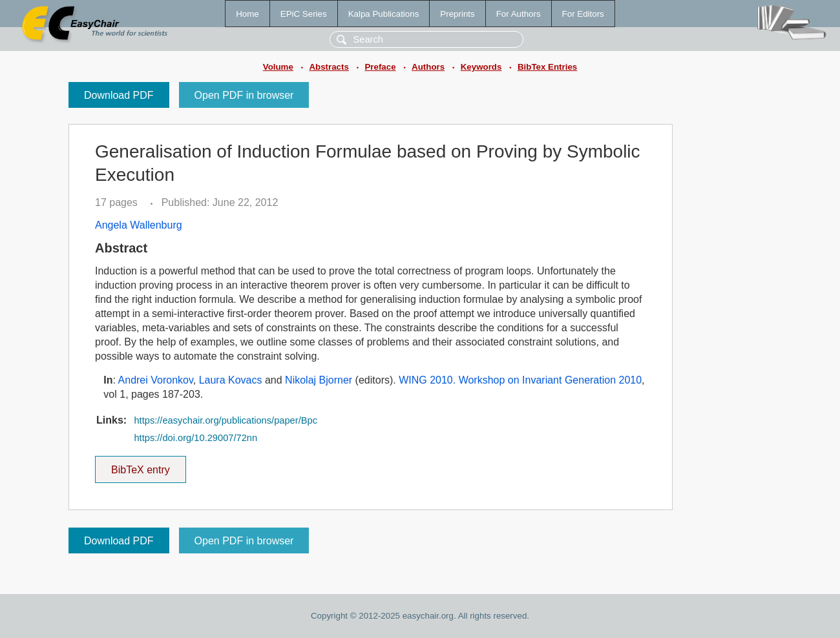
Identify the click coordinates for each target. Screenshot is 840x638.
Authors (428, 67)
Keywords (481, 67)
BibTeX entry (140, 466)
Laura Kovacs (231, 380)
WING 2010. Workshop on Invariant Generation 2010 (520, 380)
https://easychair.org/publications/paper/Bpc (226, 420)
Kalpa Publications (384, 14)
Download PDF (119, 95)
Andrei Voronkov (156, 380)
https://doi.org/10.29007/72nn (195, 438)
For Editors (583, 14)
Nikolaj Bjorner (319, 380)
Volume (278, 67)
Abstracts (329, 67)
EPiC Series (304, 14)
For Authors (519, 14)
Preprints (457, 14)
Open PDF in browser (244, 95)
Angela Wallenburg (139, 225)
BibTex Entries (547, 67)
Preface (380, 67)
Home (247, 14)
